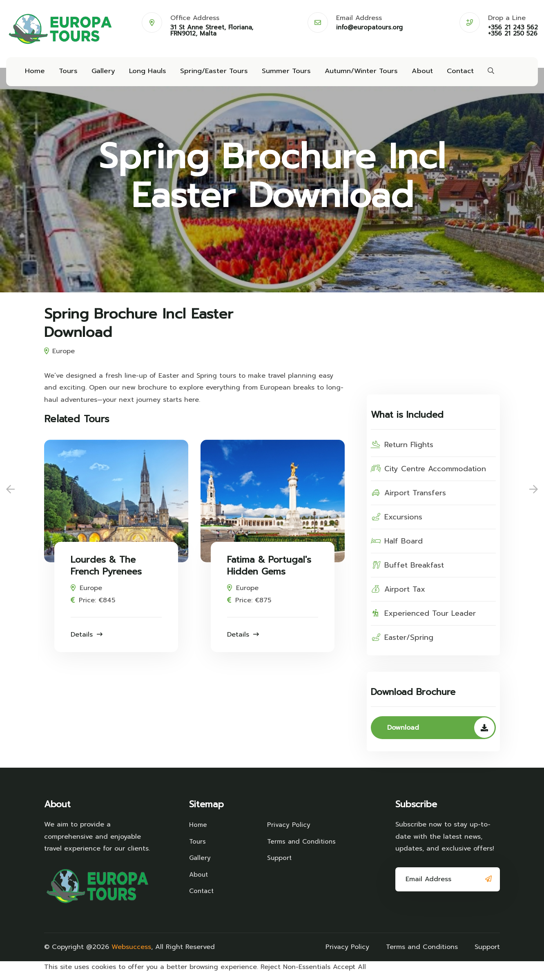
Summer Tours (276, 74)
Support (280, 875)
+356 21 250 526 (513, 34)
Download (441, 734)
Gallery (100, 74)
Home (34, 74)
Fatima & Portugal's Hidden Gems (269, 573)
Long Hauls (143, 74)
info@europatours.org (369, 28)
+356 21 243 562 (513, 28)
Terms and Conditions (285, 853)
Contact (443, 74)
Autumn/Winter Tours (347, 74)
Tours (66, 74)
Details (87, 641)
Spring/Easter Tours (207, 74)
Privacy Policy (289, 831)
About (406, 74)
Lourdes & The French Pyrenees (106, 573)
